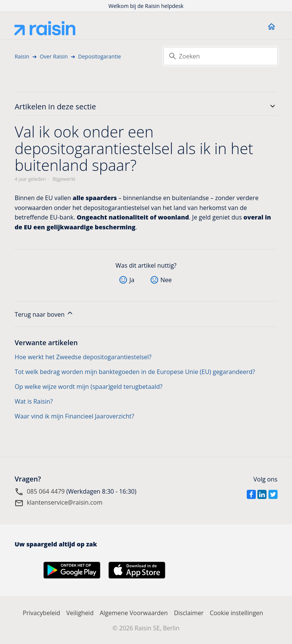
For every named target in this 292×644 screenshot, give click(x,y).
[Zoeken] (221, 56)
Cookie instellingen (237, 613)
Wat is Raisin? (34, 401)
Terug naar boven (44, 314)
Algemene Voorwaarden (134, 613)
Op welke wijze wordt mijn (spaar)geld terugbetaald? (88, 387)
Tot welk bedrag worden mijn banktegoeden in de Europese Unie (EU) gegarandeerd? (135, 372)
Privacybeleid (41, 613)
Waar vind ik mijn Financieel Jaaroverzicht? (74, 416)
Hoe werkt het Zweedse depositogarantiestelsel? (83, 357)
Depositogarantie (100, 56)
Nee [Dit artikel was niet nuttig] (166, 280)
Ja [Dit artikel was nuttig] (132, 280)
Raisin (22, 56)
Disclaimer (189, 613)
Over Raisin (54, 56)
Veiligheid (80, 613)
